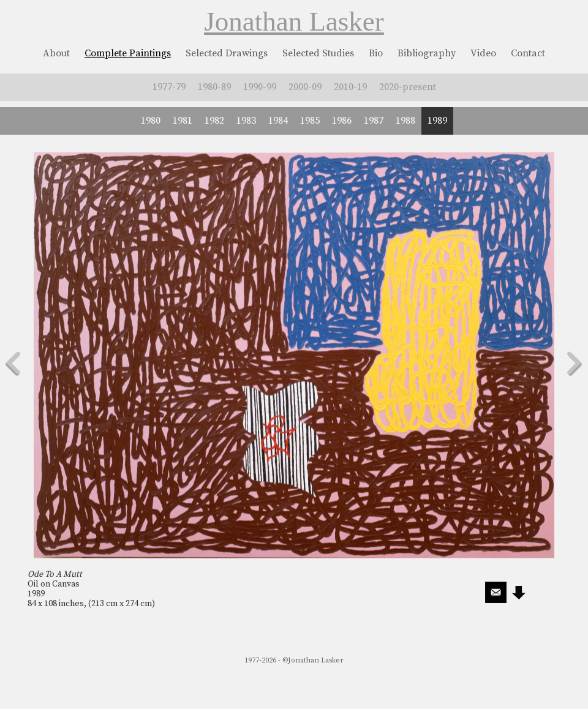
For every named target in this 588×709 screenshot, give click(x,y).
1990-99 (260, 87)
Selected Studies (318, 53)
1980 (151, 121)
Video (483, 53)
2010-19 (350, 87)
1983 (246, 121)
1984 (278, 121)
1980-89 (214, 87)
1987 (374, 121)
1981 (183, 121)
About (56, 53)
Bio (376, 53)
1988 (405, 121)
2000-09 (305, 87)
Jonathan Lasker (294, 21)
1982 (214, 121)
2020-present (408, 87)
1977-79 (169, 87)
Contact (528, 53)
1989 (437, 121)
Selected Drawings (227, 53)
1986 (342, 121)
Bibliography (427, 53)
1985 (310, 121)
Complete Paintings (128, 53)
